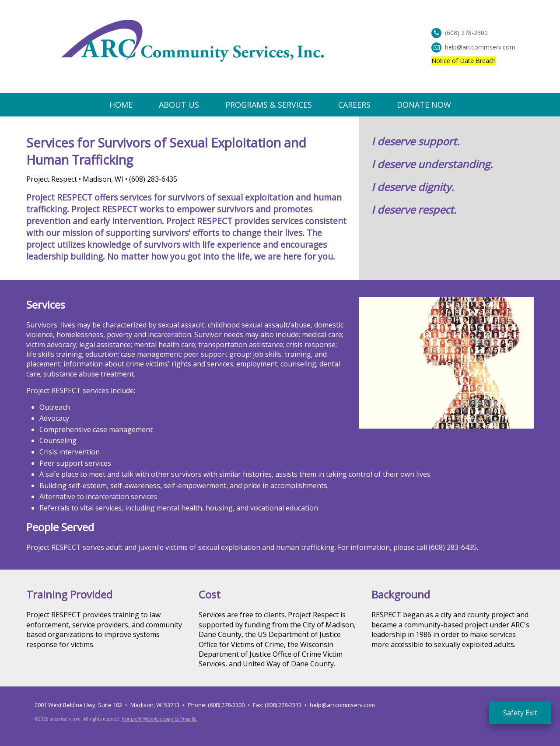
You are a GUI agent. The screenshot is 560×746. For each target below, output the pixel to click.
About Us (179, 105)
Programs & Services (269, 105)
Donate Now (424, 105)
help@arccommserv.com (480, 47)
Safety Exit (520, 713)
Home (121, 105)
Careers (354, 105)
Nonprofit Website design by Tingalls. (160, 719)
